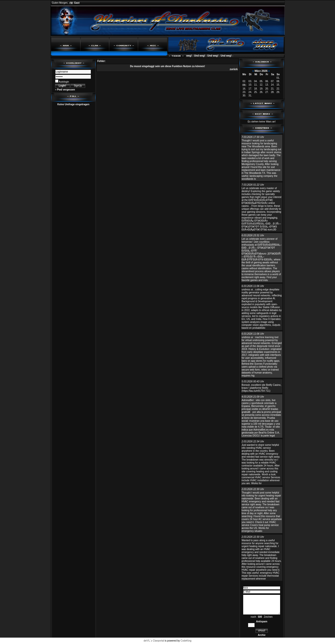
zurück (234, 69)
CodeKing (186, 641)
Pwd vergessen (66, 90)
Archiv (262, 635)
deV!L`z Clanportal (154, 641)
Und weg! (188, 56)
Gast (77, 3)
